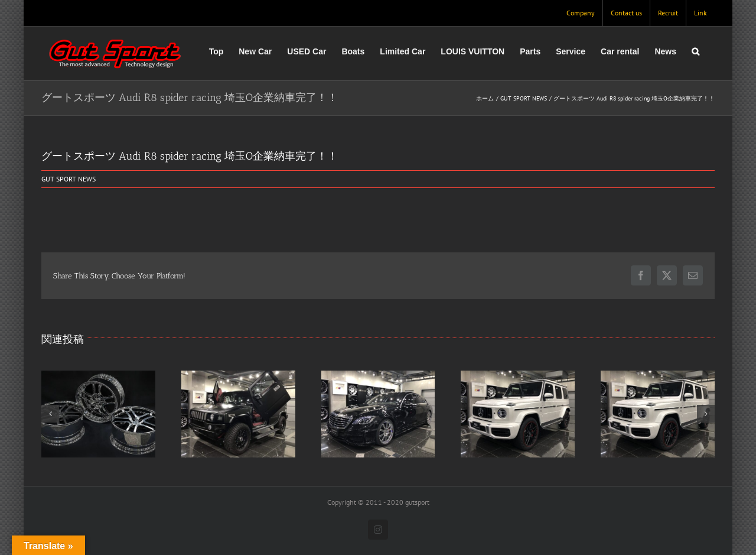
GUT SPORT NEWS (69, 179)
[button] (695, 51)
